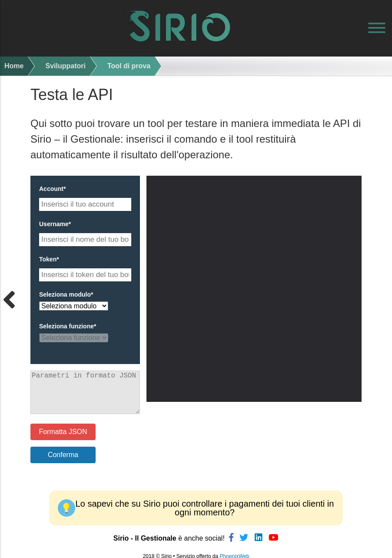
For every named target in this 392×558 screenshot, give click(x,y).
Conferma (63, 455)
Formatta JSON (63, 432)
